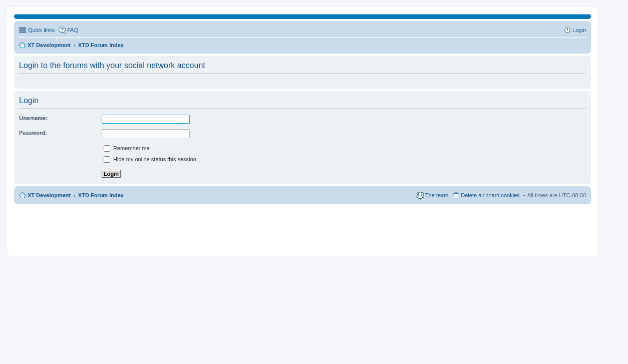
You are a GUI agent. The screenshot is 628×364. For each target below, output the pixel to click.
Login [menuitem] (579, 30)
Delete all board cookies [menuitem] (490, 195)
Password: (33, 133)
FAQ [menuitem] (73, 30)
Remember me (127, 148)
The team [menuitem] (437, 195)
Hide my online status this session (150, 159)
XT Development (49, 195)
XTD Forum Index (101, 195)
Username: (33, 118)
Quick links (41, 30)
